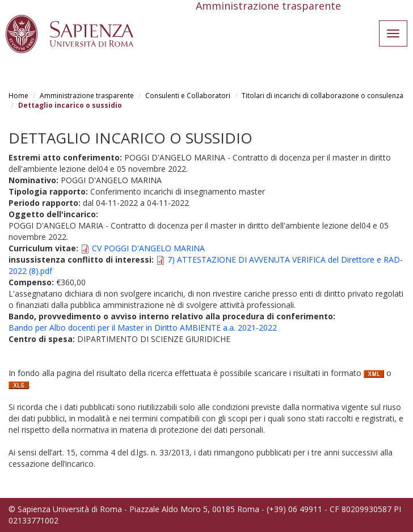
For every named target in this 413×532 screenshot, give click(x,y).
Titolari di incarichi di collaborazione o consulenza (323, 96)
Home (18, 96)
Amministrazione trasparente (87, 96)
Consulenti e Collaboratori (188, 96)
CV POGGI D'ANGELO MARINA (148, 248)
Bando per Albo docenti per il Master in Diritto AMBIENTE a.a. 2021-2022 (143, 328)
